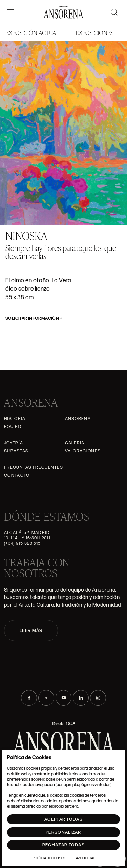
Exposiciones (94, 33)
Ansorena (78, 419)
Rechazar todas (63, 845)
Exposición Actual (32, 33)
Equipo (13, 427)
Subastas (16, 451)
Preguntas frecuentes (34, 467)
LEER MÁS (31, 631)
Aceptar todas (63, 819)
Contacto (17, 475)
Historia (15, 419)
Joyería (14, 443)
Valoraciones (83, 451)
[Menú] (10, 12)
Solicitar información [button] (34, 318)
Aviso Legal (85, 858)
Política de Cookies (49, 858)
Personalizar (63, 832)
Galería (75, 443)
